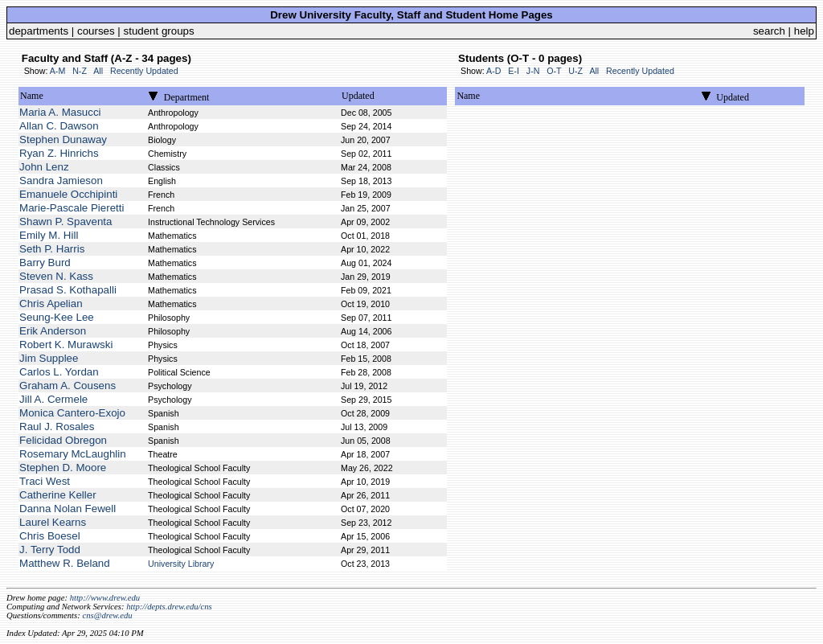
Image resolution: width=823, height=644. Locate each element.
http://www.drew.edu (105, 598)
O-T (554, 71)
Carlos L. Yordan (59, 372)
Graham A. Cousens (68, 386)
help (804, 31)
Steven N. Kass (56, 276)
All (98, 71)
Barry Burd (45, 263)
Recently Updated (144, 71)
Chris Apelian (51, 304)
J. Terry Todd (50, 550)
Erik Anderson (53, 331)
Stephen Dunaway (63, 139)
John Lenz (44, 167)
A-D (493, 71)
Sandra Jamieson (61, 180)
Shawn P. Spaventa (66, 222)
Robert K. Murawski (66, 345)
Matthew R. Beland (65, 563)
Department (187, 97)
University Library (181, 564)
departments (39, 31)
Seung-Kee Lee (57, 317)
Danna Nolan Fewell (68, 509)
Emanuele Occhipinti (68, 194)
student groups (159, 31)
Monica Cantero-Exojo (72, 413)
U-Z (575, 71)
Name (32, 96)
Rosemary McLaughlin (73, 454)
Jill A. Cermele (53, 399)
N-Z (80, 71)
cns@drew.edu (107, 615)
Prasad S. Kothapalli (68, 290)
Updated (358, 96)
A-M (58, 71)
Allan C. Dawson (59, 126)
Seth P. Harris (52, 249)
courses (96, 31)
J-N (533, 71)
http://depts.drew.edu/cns (169, 607)
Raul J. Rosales (57, 427)
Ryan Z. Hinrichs (59, 153)
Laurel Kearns (53, 522)
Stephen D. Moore (63, 468)
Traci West (45, 481)
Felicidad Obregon (63, 440)
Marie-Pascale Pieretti (72, 208)
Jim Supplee (49, 358)
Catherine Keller (58, 495)
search (769, 31)
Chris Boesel (50, 536)
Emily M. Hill (49, 235)
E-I (514, 71)
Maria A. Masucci (60, 112)
